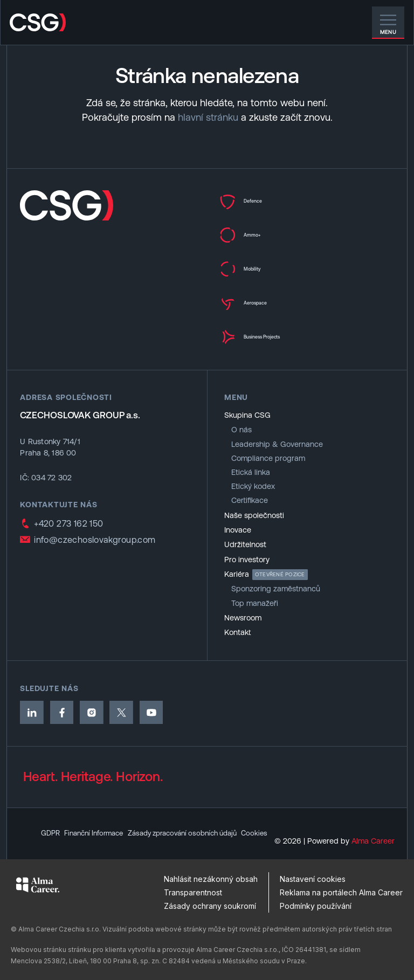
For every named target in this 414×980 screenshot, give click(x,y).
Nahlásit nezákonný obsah (211, 879)
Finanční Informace (99, 816)
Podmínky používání (316, 906)
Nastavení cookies (313, 879)
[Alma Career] (38, 885)
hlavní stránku (208, 117)
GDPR (51, 816)
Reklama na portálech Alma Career (341, 892)
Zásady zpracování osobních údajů (198, 816)
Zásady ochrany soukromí (210, 906)
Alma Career (373, 841)
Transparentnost (193, 892)
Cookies (55, 833)
